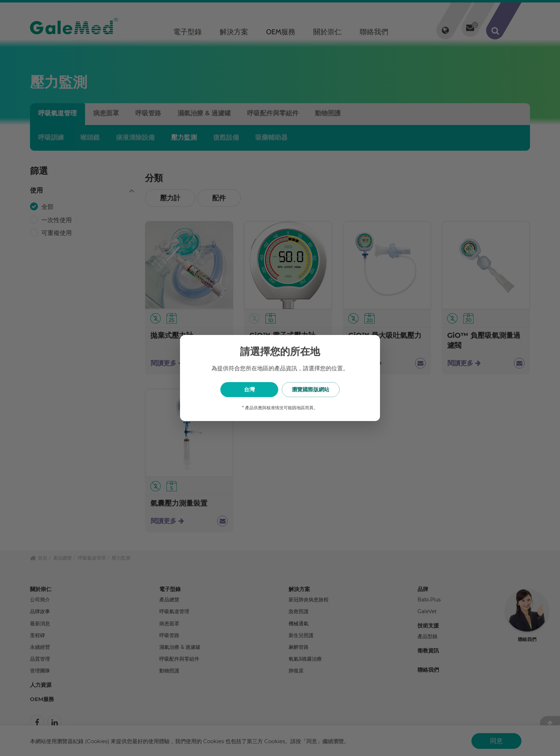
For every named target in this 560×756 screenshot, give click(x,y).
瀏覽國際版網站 (316, 389)
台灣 (244, 389)
